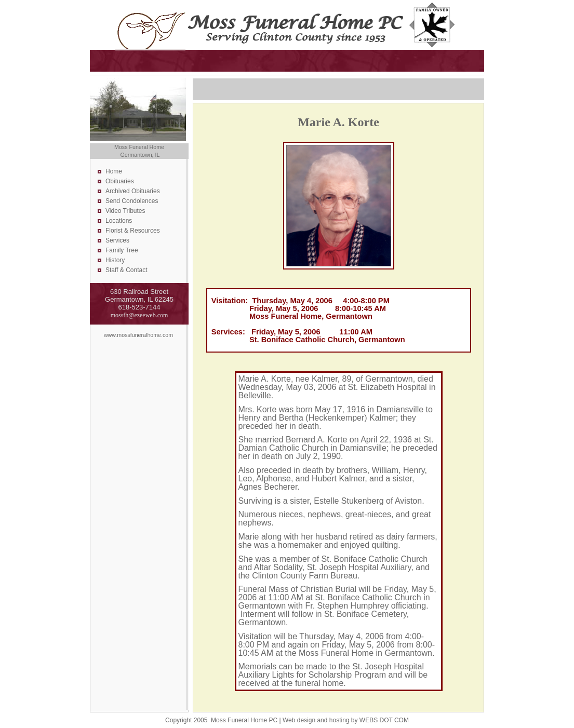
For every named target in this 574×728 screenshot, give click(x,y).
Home (114, 171)
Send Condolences (132, 201)
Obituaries (120, 181)
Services (117, 240)
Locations (119, 221)
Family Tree (122, 250)
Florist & (118, 231)
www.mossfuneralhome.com (138, 335)
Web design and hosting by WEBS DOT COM (346, 720)
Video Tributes (125, 211)
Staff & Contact (126, 270)
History (115, 260)
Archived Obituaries (133, 191)
